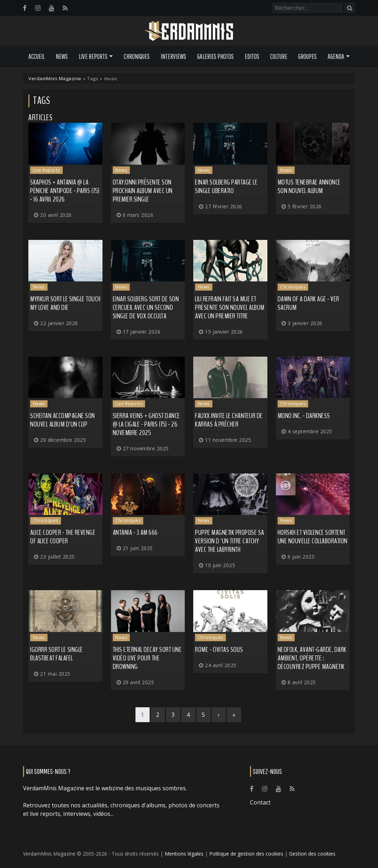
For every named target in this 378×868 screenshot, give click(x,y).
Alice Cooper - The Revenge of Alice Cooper (63, 537)
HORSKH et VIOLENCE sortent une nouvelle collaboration (313, 537)
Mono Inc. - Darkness (304, 416)
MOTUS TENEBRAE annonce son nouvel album (309, 186)
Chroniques (137, 56)
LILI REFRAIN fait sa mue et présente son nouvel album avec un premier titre (230, 307)
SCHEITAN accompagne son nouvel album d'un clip (63, 420)
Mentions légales (184, 854)
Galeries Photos (215, 56)
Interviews (173, 56)
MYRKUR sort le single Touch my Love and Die (65, 303)
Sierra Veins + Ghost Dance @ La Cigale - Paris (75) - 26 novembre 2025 (146, 424)
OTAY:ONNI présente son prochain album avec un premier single (143, 191)
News (62, 56)
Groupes (307, 56)
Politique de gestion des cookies (246, 854)
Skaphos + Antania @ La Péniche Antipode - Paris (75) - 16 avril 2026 (65, 191)
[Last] (234, 715)
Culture (279, 56)
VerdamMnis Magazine (55, 78)
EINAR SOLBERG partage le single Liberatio (226, 186)
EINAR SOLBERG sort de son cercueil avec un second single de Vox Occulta (146, 307)
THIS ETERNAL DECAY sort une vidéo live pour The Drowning (147, 658)
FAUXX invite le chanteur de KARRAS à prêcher (229, 420)
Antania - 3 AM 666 (135, 532)
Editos (252, 56)
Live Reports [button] (93, 56)
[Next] (219, 715)
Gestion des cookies (312, 854)
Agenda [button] (336, 56)
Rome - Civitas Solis (219, 650)
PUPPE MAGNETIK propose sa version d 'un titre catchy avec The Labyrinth (230, 541)
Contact (260, 802)
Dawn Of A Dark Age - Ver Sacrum (308, 303)
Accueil (37, 56)
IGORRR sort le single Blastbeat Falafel (57, 654)
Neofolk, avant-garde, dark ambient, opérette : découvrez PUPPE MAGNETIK (312, 658)
